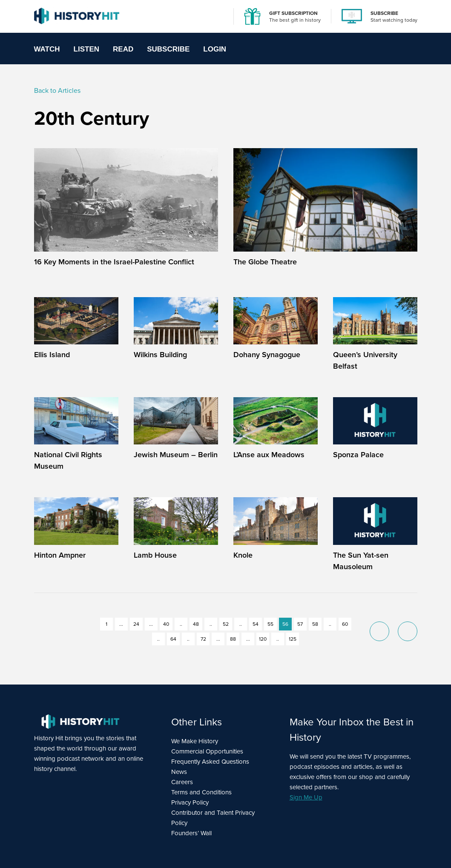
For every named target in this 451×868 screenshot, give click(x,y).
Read (123, 49)
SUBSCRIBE (384, 13)
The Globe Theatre (265, 262)
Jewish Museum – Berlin (176, 454)
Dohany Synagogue (267, 354)
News (179, 772)
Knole (243, 555)
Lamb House (155, 555)
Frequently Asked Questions (210, 762)
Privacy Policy (190, 802)
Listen (86, 49)
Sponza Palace (358, 454)
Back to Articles (57, 90)
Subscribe (168, 49)
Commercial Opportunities (207, 751)
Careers (182, 782)
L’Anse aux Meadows (269, 454)
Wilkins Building (160, 354)
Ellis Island (52, 354)
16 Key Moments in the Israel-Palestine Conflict (114, 262)
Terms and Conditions (201, 792)
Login (215, 49)
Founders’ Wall (191, 833)
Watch (47, 49)
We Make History (195, 741)
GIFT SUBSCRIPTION (293, 13)
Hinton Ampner (60, 555)
